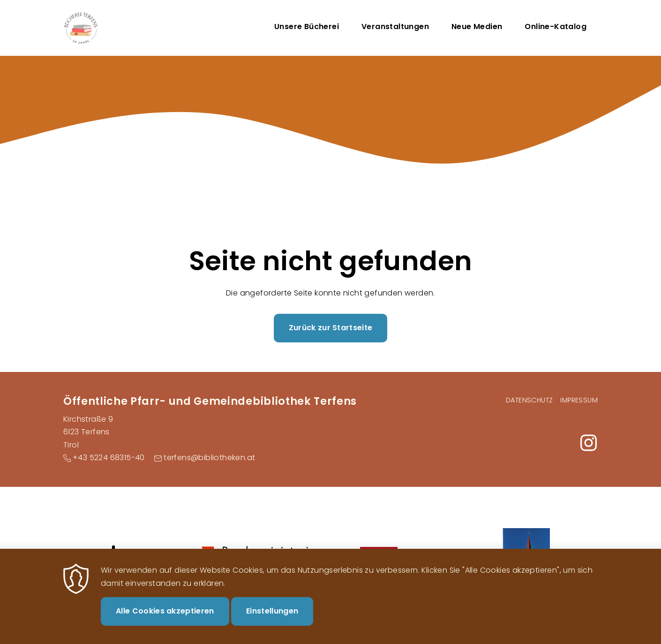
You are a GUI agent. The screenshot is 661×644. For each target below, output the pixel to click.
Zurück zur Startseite (331, 328)
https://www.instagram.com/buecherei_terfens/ (588, 443)
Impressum (579, 400)
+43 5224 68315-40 (109, 458)
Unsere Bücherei (307, 27)
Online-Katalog (556, 27)
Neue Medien (477, 27)
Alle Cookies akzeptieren (165, 621)
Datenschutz (529, 400)
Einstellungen (272, 621)
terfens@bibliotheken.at (209, 458)
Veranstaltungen (395, 27)
